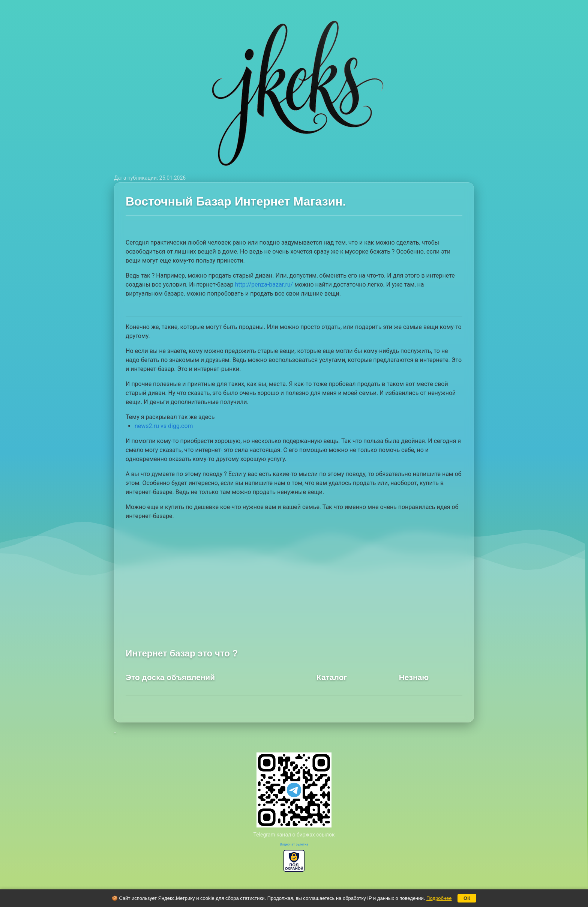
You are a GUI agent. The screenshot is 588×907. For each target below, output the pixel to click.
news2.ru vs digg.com (164, 426)
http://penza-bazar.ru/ (264, 285)
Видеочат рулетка (294, 844)
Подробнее (439, 898)
